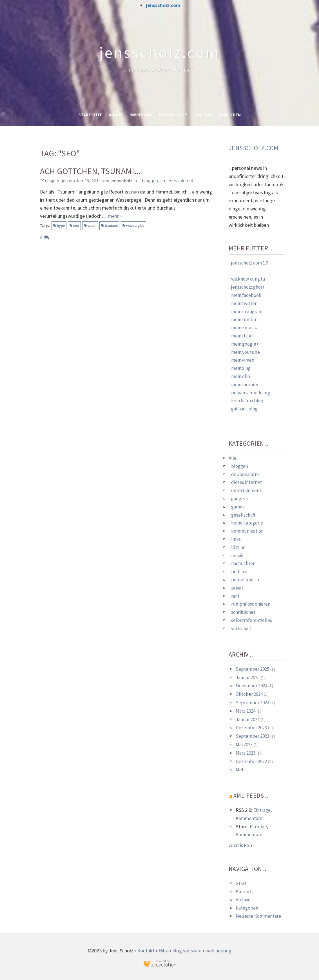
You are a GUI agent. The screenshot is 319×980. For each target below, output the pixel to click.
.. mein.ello (239, 376)
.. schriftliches (242, 612)
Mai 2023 (244, 745)
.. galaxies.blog (243, 409)
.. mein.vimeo (241, 360)
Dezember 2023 (251, 728)
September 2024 (252, 703)
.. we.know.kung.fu (247, 279)
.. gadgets (238, 499)
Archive (243, 900)
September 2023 (252, 736)
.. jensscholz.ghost (247, 287)
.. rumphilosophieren (249, 604)
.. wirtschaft (240, 628)
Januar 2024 (248, 719)
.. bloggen (148, 181)
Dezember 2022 (251, 761)
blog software (187, 951)
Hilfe (164, 951)
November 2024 (251, 686)
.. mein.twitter (243, 303)
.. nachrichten (242, 563)
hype (61, 226)
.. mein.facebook (245, 295)
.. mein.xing (240, 368)
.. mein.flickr (241, 336)
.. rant (234, 596)
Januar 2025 (248, 677)
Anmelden (230, 115)
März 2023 (246, 753)
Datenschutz (173, 115)
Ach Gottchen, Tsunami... (90, 171)
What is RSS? (242, 845)
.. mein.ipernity (243, 385)
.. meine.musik (243, 328)
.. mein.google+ (244, 344)
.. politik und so (244, 580)
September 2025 (252, 669)
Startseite (90, 115)
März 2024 (246, 711)
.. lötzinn (237, 547)
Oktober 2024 (249, 694)
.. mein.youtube (244, 352)
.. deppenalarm (244, 474)
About (116, 115)
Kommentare (249, 818)
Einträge (262, 810)
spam (92, 226)
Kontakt (204, 115)
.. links (235, 539)
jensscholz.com (163, 5)
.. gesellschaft (242, 515)
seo (76, 226)
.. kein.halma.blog (246, 401)
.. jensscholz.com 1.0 (248, 263)
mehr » (115, 216)
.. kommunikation (246, 531)
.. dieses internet (177, 181)
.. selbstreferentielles (250, 620)
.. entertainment (245, 490)
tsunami (111, 226)
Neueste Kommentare (258, 916)
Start (241, 883)
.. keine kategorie (246, 523)
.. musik (236, 555)
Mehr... (242, 770)
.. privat (236, 588)
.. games (237, 507)
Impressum (141, 115)
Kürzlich (244, 892)
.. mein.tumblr (243, 319)
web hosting (218, 951)
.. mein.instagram (246, 312)
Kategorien (247, 908)
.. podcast (238, 572)
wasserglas (135, 226)
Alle (233, 458)
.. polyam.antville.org (249, 393)
